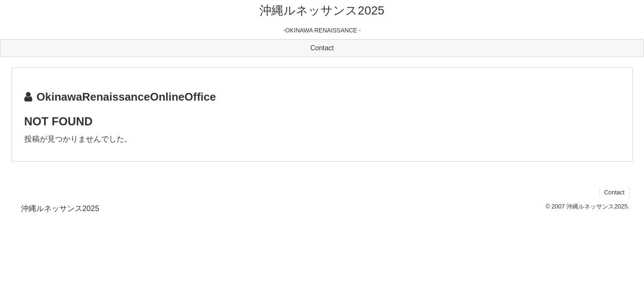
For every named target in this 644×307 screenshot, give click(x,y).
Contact (614, 192)
